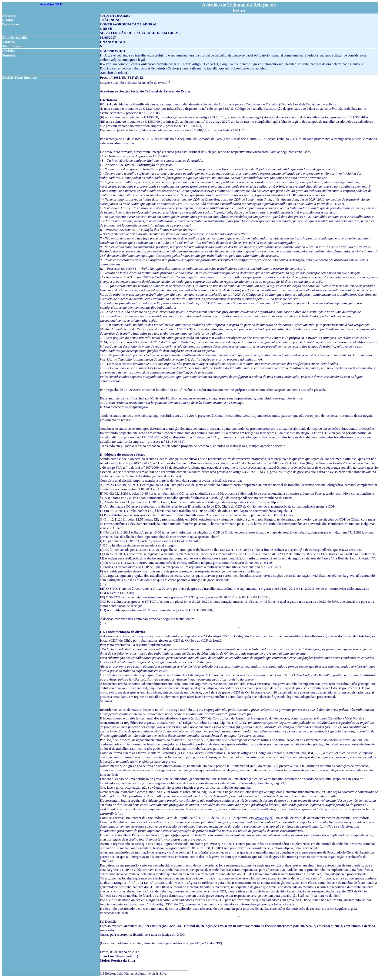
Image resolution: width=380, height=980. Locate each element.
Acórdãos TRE (51, 4)
